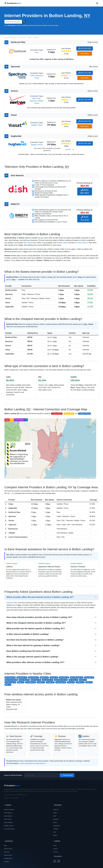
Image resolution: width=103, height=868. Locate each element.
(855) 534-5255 (85, 73)
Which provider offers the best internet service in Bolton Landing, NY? (40, 597)
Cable (32, 76)
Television (39, 76)
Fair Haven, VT (73, 680)
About (55, 845)
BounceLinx (13, 529)
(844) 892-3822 (85, 191)
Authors (55, 849)
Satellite (34, 125)
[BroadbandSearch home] (13, 3)
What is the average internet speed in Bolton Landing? (32, 657)
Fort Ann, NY (54, 678)
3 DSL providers (69, 414)
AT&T (55, 816)
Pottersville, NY (64, 678)
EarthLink (56, 810)
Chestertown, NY (22, 678)
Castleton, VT (80, 682)
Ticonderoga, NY (61, 682)
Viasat (8, 303)
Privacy (6, 798)
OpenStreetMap (70, 478)
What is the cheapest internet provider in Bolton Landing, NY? (36, 623)
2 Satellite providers (84, 414)
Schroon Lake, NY (10, 682)
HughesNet (9, 307)
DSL (39, 99)
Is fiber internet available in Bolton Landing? (28, 634)
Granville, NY (50, 682)
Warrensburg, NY (10, 678)
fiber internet (28, 243)
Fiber (37, 52)
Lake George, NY (33, 678)
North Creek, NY (36, 680)
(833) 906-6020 (85, 48)
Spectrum (9, 294)
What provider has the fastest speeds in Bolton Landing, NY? (36, 628)
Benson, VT (83, 680)
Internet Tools (8, 849)
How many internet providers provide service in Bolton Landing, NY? (39, 617)
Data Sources (8, 855)
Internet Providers (9, 810)
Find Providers (67, 775)
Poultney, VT (41, 682)
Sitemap (6, 862)
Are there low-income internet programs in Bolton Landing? (35, 640)
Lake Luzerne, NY (47, 680)
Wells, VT (8, 685)
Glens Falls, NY (89, 678)
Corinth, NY (71, 682)
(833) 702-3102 (85, 218)
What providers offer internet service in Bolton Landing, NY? (35, 662)
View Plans (85, 54)
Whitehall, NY (44, 678)
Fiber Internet (8, 813)
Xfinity (55, 813)
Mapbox (94, 478)
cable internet (63, 243)
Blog (5, 845)
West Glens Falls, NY (11, 680)
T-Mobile (12, 533)
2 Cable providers (57, 414)
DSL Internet (8, 819)
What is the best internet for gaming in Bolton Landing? (33, 645)
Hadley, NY (21, 682)
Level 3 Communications (18, 537)
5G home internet (81, 243)
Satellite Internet (9, 826)
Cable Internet (8, 816)
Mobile (40, 101)
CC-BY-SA (83, 478)
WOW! (55, 835)
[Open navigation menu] (97, 3)
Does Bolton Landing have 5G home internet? (28, 651)
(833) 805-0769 (85, 121)
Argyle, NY (89, 682)
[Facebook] (55, 861)
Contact (55, 852)
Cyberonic (12, 525)
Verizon (8, 298)
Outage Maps (8, 858)
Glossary (7, 852)
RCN (55, 832)
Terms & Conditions (14, 798)
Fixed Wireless (19, 420)
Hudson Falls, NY (24, 680)
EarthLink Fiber (11, 290)
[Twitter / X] (59, 861)
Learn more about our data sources (33, 763)
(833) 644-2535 (85, 143)
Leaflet (57, 478)
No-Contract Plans (9, 829)
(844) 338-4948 (85, 100)
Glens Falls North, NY (76, 678)
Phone (37, 78)
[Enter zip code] (41, 775)
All (26, 420)
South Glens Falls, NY (61, 680)
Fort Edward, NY (30, 682)
